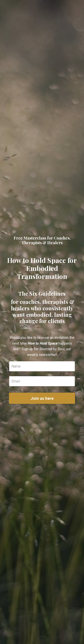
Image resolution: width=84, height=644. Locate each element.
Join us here (42, 398)
